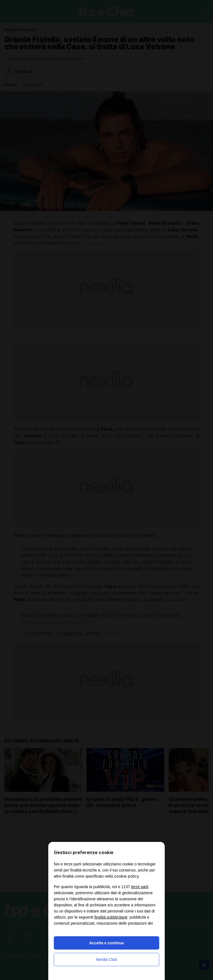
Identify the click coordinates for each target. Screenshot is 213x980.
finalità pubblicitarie (111, 917)
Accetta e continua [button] (106, 943)
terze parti (140, 887)
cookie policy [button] (126, 876)
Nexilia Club (107, 960)
